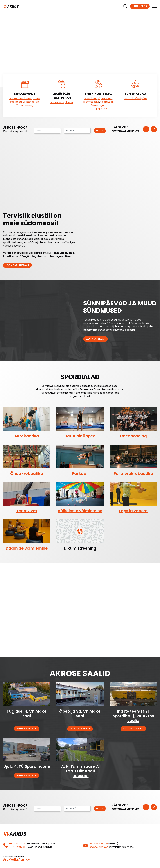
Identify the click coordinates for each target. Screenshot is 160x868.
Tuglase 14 (89, 327)
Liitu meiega (140, 6)
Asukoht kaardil (27, 729)
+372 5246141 (17, 847)
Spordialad (91, 98)
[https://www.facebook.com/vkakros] (146, 129)
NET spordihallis (136, 323)
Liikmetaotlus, (31, 102)
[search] (125, 6)
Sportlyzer (107, 102)
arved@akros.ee (99, 847)
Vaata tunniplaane (62, 102)
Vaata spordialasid (21, 98)
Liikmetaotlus (91, 102)
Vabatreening (25, 105)
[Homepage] (11, 6)
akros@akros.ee (99, 844)
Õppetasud (105, 98)
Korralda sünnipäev (135, 98)
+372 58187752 (18, 844)
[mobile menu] (154, 6)
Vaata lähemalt (96, 339)
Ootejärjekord (98, 109)
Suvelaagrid (98, 105)
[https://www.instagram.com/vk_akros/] (154, 129)
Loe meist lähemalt (17, 265)
